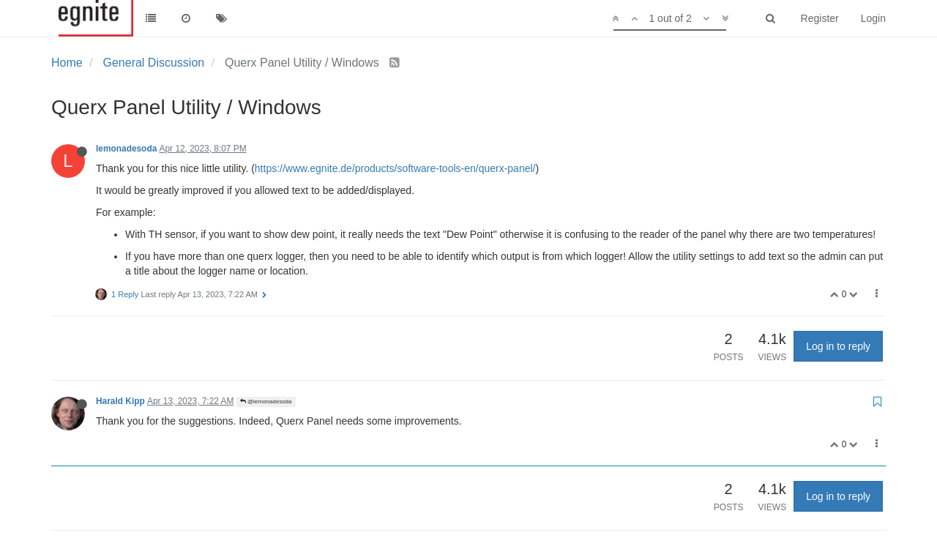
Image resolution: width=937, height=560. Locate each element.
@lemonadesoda (266, 402)
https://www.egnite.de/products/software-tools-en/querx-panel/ (395, 168)
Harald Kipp (120, 401)
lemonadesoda (126, 149)
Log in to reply (838, 346)
